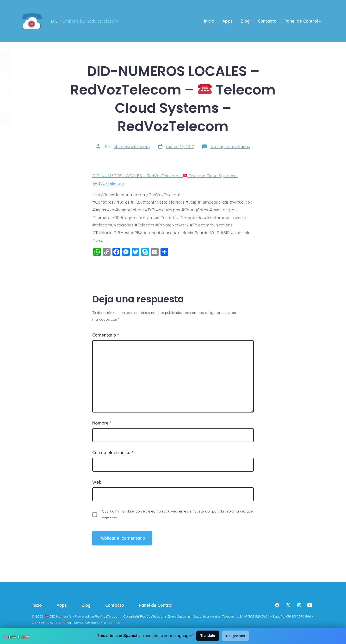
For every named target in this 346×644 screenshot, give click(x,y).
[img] (320, 22)
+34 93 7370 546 (298, 616)
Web (97, 482)
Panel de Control (303, 21)
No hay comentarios (230, 146)
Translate (208, 636)
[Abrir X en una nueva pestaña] (288, 605)
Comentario (105, 335)
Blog (245, 21)
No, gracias (235, 636)
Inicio (209, 21)
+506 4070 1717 (49, 623)
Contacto (267, 21)
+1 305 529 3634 (257, 616)
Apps (228, 21)
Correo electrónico (113, 452)
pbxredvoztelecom (131, 146)
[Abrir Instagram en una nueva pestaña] (299, 605)
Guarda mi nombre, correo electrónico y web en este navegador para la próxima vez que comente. (177, 514)
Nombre (102, 423)
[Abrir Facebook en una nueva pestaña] (277, 605)
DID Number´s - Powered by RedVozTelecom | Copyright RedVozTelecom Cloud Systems (120, 616)
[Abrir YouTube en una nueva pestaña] (310, 605)
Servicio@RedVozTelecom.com (99, 623)
